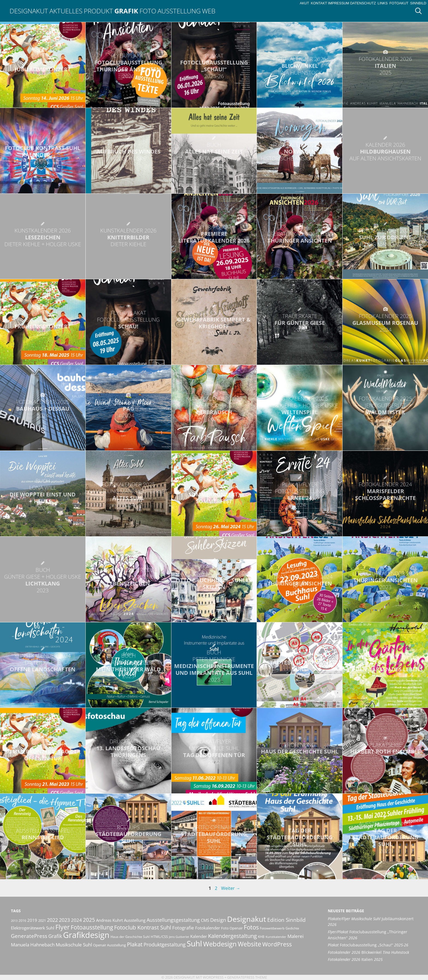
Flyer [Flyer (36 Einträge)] (63, 927)
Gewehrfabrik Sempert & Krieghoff (214, 323)
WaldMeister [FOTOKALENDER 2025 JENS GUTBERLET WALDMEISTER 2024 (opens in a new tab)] (385, 409)
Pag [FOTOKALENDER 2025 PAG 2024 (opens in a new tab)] (128, 409)
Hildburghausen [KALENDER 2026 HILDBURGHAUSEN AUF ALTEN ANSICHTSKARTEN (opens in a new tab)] (385, 151)
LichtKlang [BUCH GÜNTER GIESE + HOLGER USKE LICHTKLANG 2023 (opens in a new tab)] (43, 580)
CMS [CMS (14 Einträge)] (205, 920)
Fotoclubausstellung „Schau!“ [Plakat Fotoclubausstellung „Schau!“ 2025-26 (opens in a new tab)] (368, 945)
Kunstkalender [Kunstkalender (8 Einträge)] (276, 937)
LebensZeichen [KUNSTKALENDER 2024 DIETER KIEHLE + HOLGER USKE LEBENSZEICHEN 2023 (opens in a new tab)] (128, 580)
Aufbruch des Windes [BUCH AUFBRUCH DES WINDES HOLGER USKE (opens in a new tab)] (128, 151)
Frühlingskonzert (43, 323)
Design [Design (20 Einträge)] (218, 920)
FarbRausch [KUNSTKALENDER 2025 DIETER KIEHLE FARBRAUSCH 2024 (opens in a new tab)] (214, 409)
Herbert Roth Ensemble (385, 751)
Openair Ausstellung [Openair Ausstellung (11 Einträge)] (109, 945)
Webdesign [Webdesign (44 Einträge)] (220, 944)
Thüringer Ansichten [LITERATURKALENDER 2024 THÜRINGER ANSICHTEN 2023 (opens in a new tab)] (385, 580)
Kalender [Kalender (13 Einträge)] (199, 936)
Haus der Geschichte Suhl (300, 751)
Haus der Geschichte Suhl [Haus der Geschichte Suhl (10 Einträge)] (130, 937)
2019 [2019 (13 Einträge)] (32, 920)
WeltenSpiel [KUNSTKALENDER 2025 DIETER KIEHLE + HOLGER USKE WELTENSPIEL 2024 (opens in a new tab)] (300, 409)
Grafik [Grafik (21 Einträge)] (55, 936)
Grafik (126, 11)
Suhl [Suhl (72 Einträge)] (194, 943)
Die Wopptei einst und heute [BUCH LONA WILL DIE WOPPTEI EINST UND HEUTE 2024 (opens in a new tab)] (43, 494)
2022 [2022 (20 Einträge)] (52, 920)
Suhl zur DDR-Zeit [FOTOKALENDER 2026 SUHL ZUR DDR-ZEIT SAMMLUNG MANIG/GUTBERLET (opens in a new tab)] (385, 237)
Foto (148, 11)
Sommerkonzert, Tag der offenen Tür (43, 751)
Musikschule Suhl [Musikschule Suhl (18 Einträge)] (74, 945)
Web (209, 11)
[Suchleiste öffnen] (420, 11)
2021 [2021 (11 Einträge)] (42, 920)
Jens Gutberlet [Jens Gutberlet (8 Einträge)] (179, 937)
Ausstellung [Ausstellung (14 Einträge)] (135, 920)
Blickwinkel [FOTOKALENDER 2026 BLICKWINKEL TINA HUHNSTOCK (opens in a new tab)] (300, 66)
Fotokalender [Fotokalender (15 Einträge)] (208, 928)
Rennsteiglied (43, 837)
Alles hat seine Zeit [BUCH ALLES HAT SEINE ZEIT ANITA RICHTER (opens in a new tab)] (214, 151)
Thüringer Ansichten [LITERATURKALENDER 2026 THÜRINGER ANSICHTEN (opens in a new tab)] (300, 237)
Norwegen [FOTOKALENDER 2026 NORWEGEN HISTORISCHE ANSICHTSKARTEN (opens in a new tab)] (300, 151)
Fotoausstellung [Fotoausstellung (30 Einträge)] (92, 927)
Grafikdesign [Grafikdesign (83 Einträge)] (86, 935)
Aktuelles (66, 11)
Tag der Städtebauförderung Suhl (300, 837)
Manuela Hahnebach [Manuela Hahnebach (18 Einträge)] (33, 945)
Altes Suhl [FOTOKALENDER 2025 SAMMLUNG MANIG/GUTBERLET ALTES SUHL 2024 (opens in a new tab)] (128, 495)
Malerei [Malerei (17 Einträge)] (295, 936)
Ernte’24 (300, 495)
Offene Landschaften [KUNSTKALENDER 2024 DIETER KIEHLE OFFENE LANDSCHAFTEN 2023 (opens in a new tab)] (43, 666)
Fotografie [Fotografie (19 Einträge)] (183, 928)
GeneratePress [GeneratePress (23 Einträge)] (29, 936)
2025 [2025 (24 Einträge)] (89, 920)
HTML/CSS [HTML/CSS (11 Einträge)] (159, 937)
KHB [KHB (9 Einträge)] (261, 937)
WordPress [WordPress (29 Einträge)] (277, 944)
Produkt (98, 11)
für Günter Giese (300, 323)
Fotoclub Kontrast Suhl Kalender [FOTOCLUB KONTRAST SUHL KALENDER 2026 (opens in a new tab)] (43, 151)
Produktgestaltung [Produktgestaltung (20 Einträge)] (165, 944)
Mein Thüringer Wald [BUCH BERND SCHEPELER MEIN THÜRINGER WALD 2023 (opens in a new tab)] (128, 666)
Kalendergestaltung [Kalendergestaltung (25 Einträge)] (232, 936)
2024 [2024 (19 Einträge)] (76, 920)
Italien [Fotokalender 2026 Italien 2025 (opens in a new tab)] (355, 959)
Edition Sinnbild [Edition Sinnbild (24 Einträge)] (286, 920)
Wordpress (213, 977)
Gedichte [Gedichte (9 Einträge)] (292, 928)
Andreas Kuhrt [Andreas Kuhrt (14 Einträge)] (109, 920)
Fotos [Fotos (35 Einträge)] (251, 927)
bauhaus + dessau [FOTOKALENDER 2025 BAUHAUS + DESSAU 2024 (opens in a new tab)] (43, 409)
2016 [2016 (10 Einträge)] (22, 921)
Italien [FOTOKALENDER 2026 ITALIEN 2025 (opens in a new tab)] (385, 66)
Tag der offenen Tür (214, 752)
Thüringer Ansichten (300, 580)
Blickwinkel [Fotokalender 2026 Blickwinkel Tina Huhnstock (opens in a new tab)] (368, 952)
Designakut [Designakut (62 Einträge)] (247, 919)
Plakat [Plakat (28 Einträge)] (135, 944)
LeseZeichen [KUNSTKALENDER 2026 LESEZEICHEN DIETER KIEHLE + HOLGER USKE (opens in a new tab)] (43, 237)
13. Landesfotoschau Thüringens (128, 752)
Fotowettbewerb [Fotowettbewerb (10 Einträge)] (272, 928)
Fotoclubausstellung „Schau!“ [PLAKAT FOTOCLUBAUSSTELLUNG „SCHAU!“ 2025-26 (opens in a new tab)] (214, 66)
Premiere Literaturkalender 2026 (214, 237)
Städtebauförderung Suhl (300, 666)
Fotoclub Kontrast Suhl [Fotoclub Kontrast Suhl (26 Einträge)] (143, 927)
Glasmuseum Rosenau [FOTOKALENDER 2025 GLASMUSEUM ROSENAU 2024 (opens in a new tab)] (385, 323)
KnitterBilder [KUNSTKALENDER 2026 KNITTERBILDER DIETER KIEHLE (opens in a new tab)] (128, 237)
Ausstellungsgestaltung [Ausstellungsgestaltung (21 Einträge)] (173, 920)
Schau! (128, 323)
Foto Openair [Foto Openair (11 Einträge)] (232, 928)
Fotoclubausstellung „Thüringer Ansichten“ (128, 66)
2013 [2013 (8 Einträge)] (14, 921)
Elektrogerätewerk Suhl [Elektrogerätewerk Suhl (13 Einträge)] (33, 928)
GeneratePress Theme (247, 977)
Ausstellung (179, 11)
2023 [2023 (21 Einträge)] (64, 920)
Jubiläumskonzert (43, 66)
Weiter (231, 888)
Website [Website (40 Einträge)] (249, 944)
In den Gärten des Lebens (385, 666)
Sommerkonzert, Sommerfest (214, 494)
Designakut (29, 11)
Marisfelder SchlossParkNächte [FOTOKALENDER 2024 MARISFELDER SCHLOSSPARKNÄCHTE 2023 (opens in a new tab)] (385, 495)
